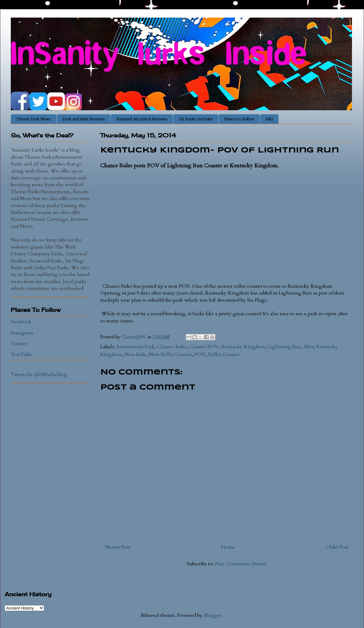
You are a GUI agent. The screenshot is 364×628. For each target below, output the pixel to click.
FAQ (269, 119)
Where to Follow (239, 119)
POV (200, 354)
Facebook (21, 322)
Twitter (19, 344)
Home (228, 547)
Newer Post (118, 547)
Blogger (213, 615)
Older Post (337, 547)
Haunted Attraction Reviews (142, 119)
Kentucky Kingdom (243, 347)
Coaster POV (204, 347)
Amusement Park (135, 347)
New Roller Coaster (170, 354)
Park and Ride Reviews (84, 119)
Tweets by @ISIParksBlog (39, 375)
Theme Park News (34, 119)
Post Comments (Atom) (241, 564)
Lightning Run (285, 347)
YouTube (21, 354)
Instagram (22, 333)
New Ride (135, 354)
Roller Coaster (224, 354)
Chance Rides (172, 347)
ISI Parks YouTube (196, 119)
